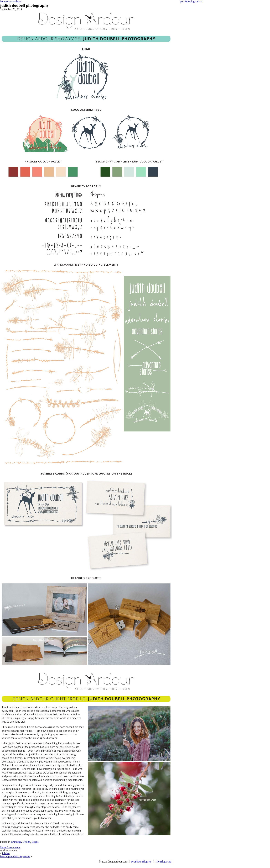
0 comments (10, 847)
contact (199, 1)
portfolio (185, 1)
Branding (16, 842)
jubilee (6, 853)
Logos (35, 842)
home (3, 1)
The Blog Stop (163, 862)
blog (192, 1)
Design (26, 842)
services (11, 1)
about (18, 1)
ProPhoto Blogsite (141, 862)
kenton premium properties (15, 856)
